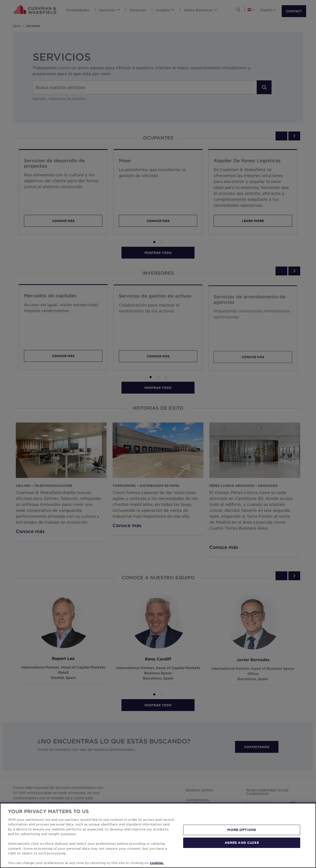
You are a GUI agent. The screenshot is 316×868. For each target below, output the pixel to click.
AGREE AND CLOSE (242, 843)
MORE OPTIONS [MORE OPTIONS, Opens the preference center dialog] (242, 830)
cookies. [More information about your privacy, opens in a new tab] (157, 863)
